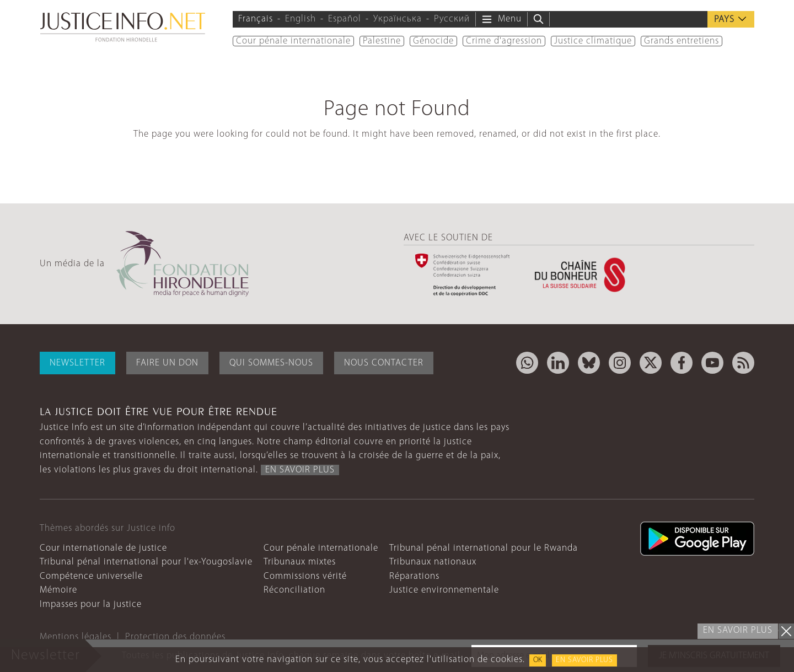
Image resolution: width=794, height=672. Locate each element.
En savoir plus (584, 660)
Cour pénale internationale (293, 41)
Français (256, 19)
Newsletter (77, 363)
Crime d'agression (504, 41)
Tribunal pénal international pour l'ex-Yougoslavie (146, 562)
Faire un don (167, 363)
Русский (452, 19)
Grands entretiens (682, 41)
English (301, 19)
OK (538, 660)
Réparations (414, 576)
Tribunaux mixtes (300, 562)
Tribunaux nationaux (433, 562)
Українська (398, 19)
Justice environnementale (444, 590)
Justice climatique (593, 41)
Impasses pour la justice (91, 604)
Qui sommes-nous (271, 363)
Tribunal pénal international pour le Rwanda (484, 548)
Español (345, 19)
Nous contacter (384, 363)
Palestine (382, 41)
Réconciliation (294, 590)
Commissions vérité (305, 576)
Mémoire (58, 590)
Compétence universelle (91, 576)
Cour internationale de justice (103, 548)
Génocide (433, 41)
